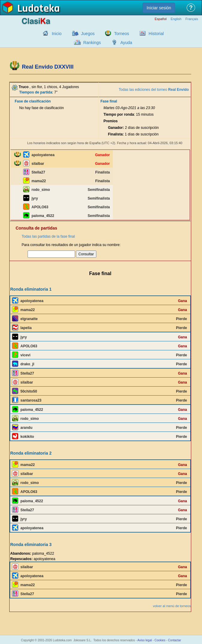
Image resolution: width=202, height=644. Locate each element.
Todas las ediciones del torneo (154, 90)
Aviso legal (145, 640)
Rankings (92, 43)
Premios (111, 121)
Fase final (109, 101)
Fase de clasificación (33, 101)
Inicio (57, 34)
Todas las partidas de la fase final (48, 236)
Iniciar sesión (159, 8)
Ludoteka (39, 9)
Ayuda (126, 43)
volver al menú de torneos (172, 606)
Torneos (122, 34)
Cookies (160, 640)
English (176, 19)
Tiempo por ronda (119, 114)
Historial (156, 34)
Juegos (88, 34)
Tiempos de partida (36, 92)
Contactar (175, 640)
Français (192, 19)
